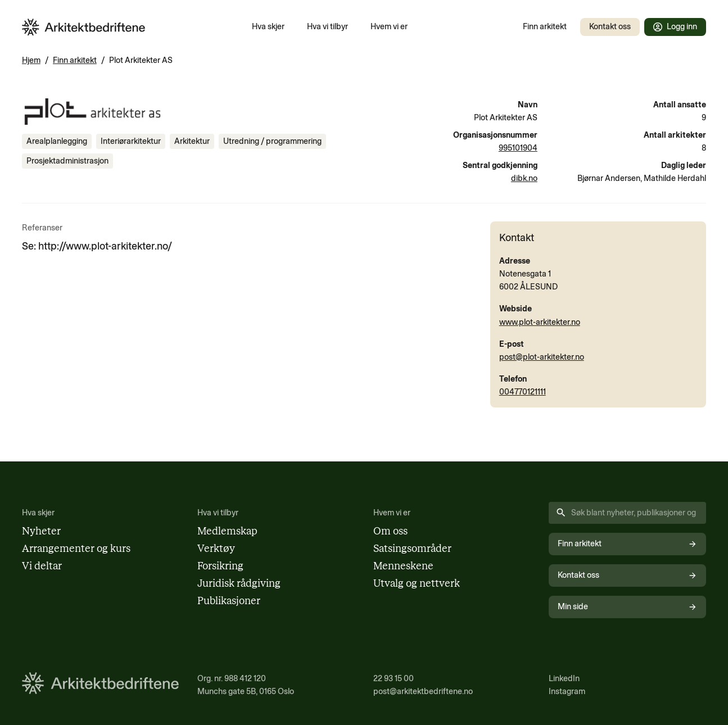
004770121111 (523, 392)
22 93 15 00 (394, 678)
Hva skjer (268, 26)
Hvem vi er (389, 26)
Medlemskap (227, 531)
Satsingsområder (412, 549)
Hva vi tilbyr (327, 26)
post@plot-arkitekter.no (542, 357)
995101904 (518, 148)
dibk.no (524, 178)
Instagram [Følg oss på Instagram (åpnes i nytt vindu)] (567, 691)
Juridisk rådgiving (239, 583)
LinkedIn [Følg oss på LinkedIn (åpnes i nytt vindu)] (564, 678)
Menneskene (403, 566)
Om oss (390, 531)
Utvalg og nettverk (417, 583)
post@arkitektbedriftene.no (423, 691)
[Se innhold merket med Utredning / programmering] (272, 141)
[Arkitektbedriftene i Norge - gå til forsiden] (84, 27)
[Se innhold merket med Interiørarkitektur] (131, 141)
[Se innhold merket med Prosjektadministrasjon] (67, 161)
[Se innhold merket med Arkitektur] (192, 141)
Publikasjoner (229, 601)
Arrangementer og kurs (76, 549)
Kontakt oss (610, 26)
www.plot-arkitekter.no (540, 322)
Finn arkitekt (545, 26)
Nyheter (41, 531)
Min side (627, 606)
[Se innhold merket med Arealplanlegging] (57, 141)
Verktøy (216, 549)
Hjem (31, 60)
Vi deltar (42, 566)
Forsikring (220, 566)
